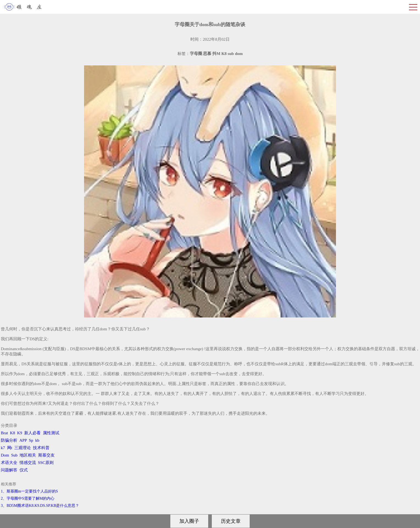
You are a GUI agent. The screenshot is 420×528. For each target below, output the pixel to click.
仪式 (24, 470)
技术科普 (41, 448)
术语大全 (9, 463)
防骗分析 (9, 440)
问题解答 (9, 470)
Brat (4, 433)
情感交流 (28, 463)
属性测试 (51, 433)
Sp (31, 440)
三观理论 (23, 448)
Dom (5, 455)
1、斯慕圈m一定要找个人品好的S (29, 491)
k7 (3, 448)
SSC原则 (46, 463)
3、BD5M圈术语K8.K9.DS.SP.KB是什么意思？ (40, 506)
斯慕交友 (46, 455)
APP (23, 440)
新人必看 (32, 433)
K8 (12, 433)
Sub (14, 455)
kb (37, 440)
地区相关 (28, 455)
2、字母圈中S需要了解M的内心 (28, 498)
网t (10, 448)
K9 (20, 433)
